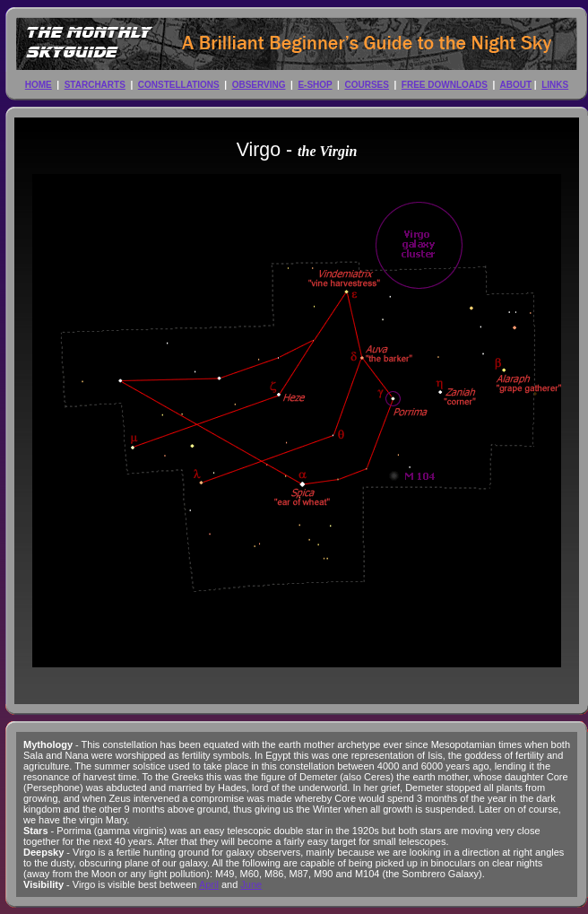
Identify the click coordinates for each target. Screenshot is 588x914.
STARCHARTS (95, 85)
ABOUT (516, 85)
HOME (39, 85)
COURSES (366, 85)
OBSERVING (259, 85)
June (251, 884)
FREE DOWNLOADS (445, 85)
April (209, 884)
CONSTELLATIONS (179, 85)
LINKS (555, 85)
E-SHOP (315, 85)
